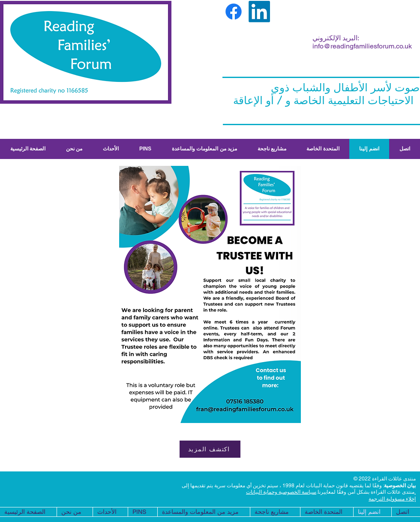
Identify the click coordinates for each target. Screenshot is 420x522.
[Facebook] (234, 12)
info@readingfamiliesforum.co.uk (362, 46)
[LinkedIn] (259, 12)
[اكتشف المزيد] (210, 449)
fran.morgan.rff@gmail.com (249, 58)
